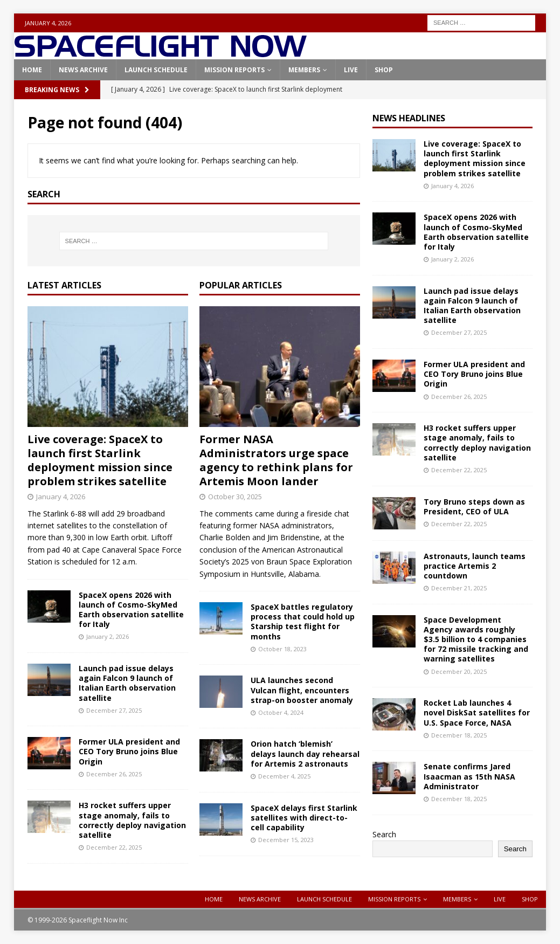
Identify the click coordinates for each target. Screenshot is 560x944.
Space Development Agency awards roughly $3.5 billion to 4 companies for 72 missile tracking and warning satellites (476, 639)
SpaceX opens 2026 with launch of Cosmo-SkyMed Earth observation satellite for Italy (131, 610)
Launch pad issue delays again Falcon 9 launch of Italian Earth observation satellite (127, 683)
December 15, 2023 (286, 840)
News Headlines (409, 118)
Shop (384, 70)
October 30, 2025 (235, 497)
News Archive (83, 70)
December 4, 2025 (284, 776)
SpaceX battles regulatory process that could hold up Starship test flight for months (303, 622)
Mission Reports (234, 70)
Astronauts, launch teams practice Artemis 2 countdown (475, 566)
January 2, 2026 (108, 636)
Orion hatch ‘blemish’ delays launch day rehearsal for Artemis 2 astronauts (305, 753)
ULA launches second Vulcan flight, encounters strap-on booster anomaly (302, 690)
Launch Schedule (156, 70)
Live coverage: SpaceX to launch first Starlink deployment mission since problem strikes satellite (100, 460)
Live (351, 70)
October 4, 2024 (281, 712)
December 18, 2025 (459, 735)
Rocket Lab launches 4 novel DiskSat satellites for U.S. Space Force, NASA (477, 712)
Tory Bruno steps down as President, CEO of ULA (474, 507)
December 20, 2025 (459, 671)
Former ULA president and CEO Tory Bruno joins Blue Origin (129, 751)
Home (32, 70)
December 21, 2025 (459, 588)
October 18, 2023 (282, 649)
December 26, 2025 (114, 774)
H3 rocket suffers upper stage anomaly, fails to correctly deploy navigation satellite (132, 820)
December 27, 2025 (114, 710)
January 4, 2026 (61, 497)
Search (384, 834)
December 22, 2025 (114, 847)
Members (304, 70)
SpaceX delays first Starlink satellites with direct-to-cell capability (304, 818)
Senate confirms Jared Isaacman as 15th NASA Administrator (469, 776)
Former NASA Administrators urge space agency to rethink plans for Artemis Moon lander (276, 460)
